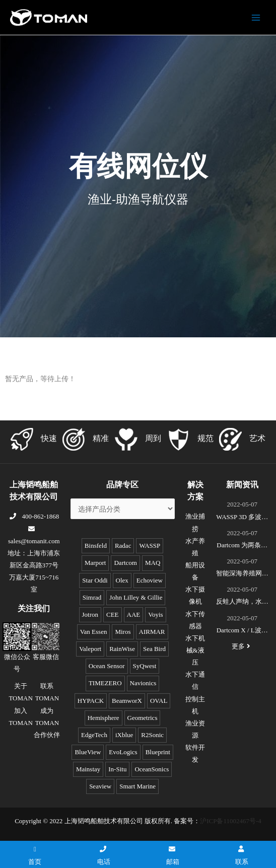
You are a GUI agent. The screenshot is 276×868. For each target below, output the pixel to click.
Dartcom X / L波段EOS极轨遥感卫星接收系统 (242, 631)
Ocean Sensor (107, 666)
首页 (35, 856)
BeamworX (127, 701)
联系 (242, 856)
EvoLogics (123, 752)
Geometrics (143, 718)
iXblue (124, 735)
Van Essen (94, 632)
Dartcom (125, 563)
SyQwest (145, 666)
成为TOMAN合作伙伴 (47, 723)
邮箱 (173, 856)
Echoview (150, 580)
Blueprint (158, 752)
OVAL (159, 701)
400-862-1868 (34, 516)
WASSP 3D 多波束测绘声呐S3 (242, 518)
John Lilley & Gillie (136, 597)
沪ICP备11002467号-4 (231, 821)
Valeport (90, 649)
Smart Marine (137, 786)
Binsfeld (96, 546)
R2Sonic (152, 735)
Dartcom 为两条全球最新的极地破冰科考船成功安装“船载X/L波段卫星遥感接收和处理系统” (242, 546)
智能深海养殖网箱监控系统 (242, 574)
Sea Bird (154, 649)
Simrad (92, 597)
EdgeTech (94, 735)
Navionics (143, 683)
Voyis (155, 614)
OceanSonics (152, 769)
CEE (113, 614)
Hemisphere (104, 718)
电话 (104, 856)
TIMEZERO (105, 683)
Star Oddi (95, 580)
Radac (123, 546)
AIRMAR (152, 632)
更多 (242, 646)
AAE (134, 614)
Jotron (90, 614)
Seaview (100, 786)
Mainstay (88, 769)
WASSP (150, 546)
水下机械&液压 (195, 650)
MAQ (153, 563)
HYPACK (91, 701)
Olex (122, 580)
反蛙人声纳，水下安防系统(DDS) (242, 603)
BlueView (88, 752)
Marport (95, 563)
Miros (123, 632)
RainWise (122, 649)
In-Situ (117, 769)
